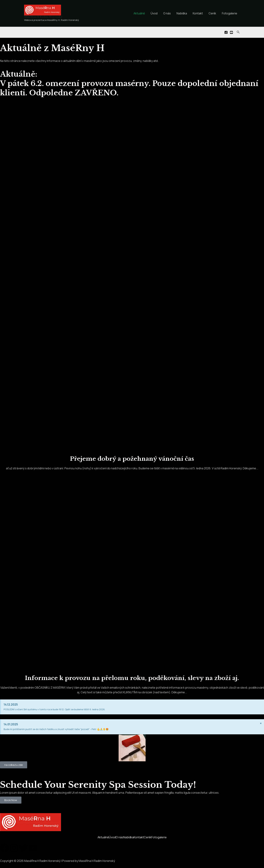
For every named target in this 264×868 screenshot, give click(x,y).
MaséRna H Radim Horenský (43, 17)
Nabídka (182, 13)
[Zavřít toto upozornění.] (261, 723)
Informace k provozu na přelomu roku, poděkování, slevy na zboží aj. (132, 678)
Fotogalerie (230, 13)
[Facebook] (226, 32)
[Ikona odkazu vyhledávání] (238, 32)
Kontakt (198, 13)
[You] (231, 32)
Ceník (212, 13)
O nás (167, 13)
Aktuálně (139, 13)
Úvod (154, 13)
